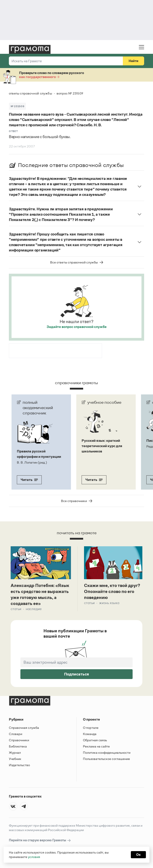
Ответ (13, 131)
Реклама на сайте (96, 746)
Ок (138, 855)
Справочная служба (24, 728)
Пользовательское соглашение (106, 759)
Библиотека (18, 746)
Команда (90, 734)
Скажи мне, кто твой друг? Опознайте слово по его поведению (112, 591)
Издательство (19, 765)
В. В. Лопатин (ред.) (32, 462)
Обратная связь (95, 740)
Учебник (15, 759)
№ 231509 (17, 106)
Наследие (34, 609)
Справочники (19, 740)
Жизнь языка (109, 603)
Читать (29, 480)
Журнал (15, 752)
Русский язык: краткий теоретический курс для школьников (102, 446)
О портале (91, 728)
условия (34, 857)
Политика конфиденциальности (107, 752)
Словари (16, 734)
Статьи (16, 609)
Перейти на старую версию (40, 840)
